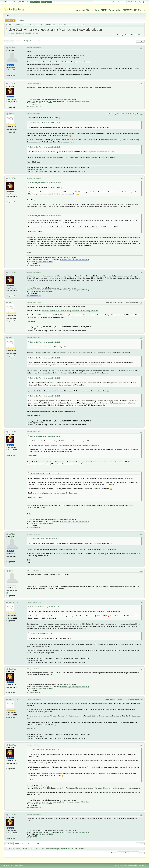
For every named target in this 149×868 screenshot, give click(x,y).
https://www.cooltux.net (34, 107)
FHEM (104, 10)
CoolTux (12, 83)
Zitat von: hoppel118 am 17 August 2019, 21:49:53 (46, 473)
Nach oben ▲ (142, 866)
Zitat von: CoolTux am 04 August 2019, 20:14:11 (45, 123)
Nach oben (9, 843)
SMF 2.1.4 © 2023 (8, 866)
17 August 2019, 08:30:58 (34, 178)
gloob (11, 571)
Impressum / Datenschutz (87, 10)
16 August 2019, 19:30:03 (34, 83)
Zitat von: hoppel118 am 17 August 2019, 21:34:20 (46, 436)
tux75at (12, 48)
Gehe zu (114, 853)
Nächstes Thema (137, 35)
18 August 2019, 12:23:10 (34, 669)
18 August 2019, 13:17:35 (34, 745)
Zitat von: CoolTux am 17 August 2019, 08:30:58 (45, 342)
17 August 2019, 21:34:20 (34, 303)
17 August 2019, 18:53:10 (34, 272)
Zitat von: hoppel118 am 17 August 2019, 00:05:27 (46, 183)
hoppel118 (13, 114)
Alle (39, 41)
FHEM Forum (17, 9)
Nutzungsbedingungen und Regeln (128, 866)
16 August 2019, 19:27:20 (34, 48)
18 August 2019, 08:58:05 (34, 534)
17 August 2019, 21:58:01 (34, 432)
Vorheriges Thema (123, 35)
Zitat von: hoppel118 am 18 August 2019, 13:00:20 (46, 750)
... (33, 41)
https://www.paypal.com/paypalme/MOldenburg (75, 101)
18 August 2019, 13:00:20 (34, 699)
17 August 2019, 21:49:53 (34, 338)
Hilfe (116, 866)
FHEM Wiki (128, 10)
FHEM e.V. (141, 10)
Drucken (140, 41)
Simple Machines (18, 866)
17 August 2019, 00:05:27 (34, 114)
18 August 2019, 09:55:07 (34, 571)
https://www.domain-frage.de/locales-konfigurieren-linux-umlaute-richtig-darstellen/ (70, 311)
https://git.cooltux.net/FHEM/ (44, 103)
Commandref (115, 10)
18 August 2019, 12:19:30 (34, 602)
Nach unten (9, 41)
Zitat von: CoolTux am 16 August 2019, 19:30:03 (45, 147)
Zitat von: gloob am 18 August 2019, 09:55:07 (44, 633)
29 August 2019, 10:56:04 (34, 815)
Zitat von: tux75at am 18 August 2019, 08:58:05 (45, 607)
